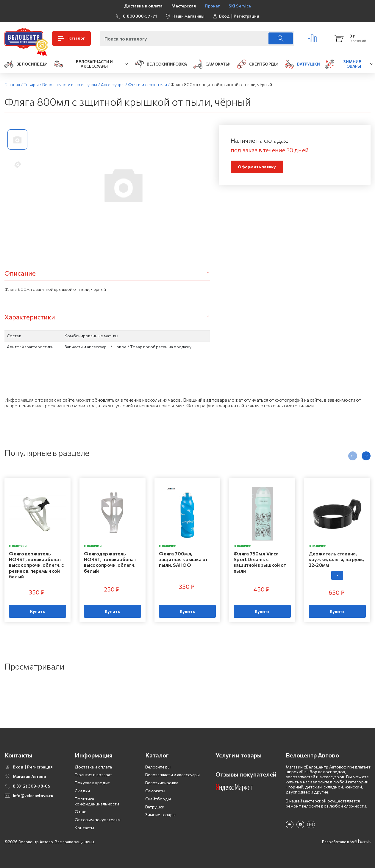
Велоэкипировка (162, 783)
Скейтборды (158, 799)
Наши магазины (188, 16)
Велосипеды (158, 767)
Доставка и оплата (143, 6)
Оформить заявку (257, 167)
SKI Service (240, 6)
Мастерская (184, 6)
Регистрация (246, 16)
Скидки (82, 791)
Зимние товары (160, 815)
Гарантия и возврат (93, 775)
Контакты (84, 828)
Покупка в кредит (92, 783)
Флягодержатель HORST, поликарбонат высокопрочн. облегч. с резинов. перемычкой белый (36, 565)
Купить (38, 611)
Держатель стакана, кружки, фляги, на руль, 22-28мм (336, 559)
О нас (80, 812)
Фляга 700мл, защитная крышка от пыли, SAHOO (183, 559)
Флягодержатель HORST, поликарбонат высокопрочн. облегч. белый (110, 562)
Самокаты (155, 791)
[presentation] (353, 456)
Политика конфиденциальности (97, 801)
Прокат (212, 6)
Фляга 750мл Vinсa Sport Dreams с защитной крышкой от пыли (260, 562)
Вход (224, 16)
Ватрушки (155, 807)
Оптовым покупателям (98, 820)
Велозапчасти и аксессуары (173, 775)
